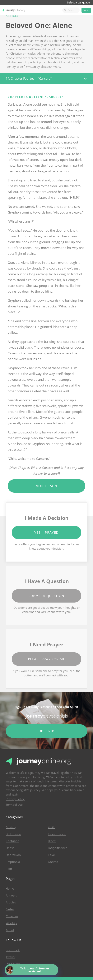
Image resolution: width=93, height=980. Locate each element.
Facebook (13, 950)
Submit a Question (46, 596)
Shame (53, 862)
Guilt (52, 827)
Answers (11, 896)
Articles (11, 902)
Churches (12, 916)
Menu (86, 10)
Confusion (12, 841)
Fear (9, 869)
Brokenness (13, 834)
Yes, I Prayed (46, 532)
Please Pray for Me (46, 659)
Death (10, 848)
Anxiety (11, 827)
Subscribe (47, 731)
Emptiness (13, 862)
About (10, 930)
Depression (13, 855)
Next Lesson (46, 486)
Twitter (11, 957)
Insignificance (58, 848)
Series (10, 909)
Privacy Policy (15, 799)
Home (10, 889)
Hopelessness (57, 834)
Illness (52, 841)
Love (52, 855)
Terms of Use (14, 805)
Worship (11, 923)
